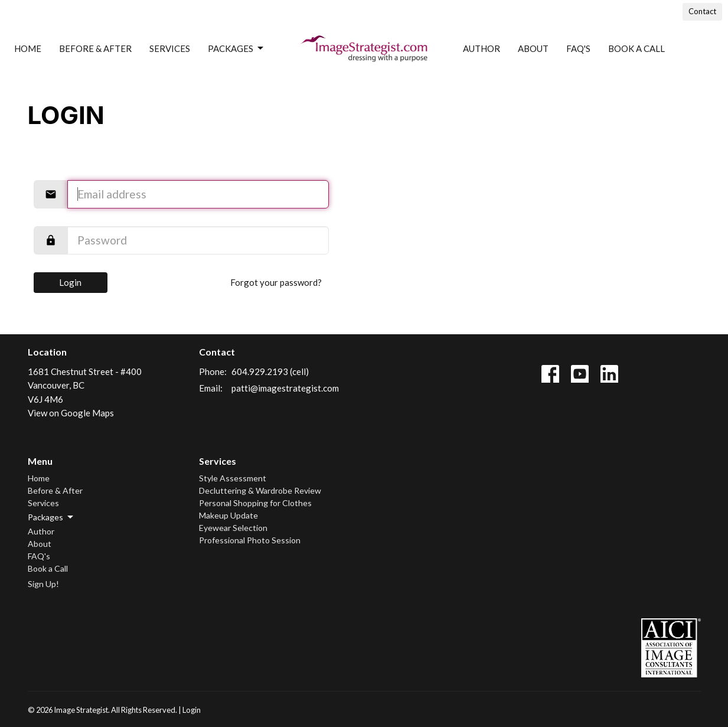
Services (170, 48)
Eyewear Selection (233, 528)
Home (28, 48)
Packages (236, 48)
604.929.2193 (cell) (270, 371)
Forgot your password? (276, 282)
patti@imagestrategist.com (285, 388)
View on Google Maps (71, 413)
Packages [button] (51, 517)
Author (481, 48)
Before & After (95, 48)
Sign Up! (43, 584)
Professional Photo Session (250, 540)
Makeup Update (228, 515)
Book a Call (636, 48)
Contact (702, 11)
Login (70, 282)
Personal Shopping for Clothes (255, 503)
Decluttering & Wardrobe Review (260, 490)
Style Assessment (233, 478)
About (533, 48)
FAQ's (578, 48)
